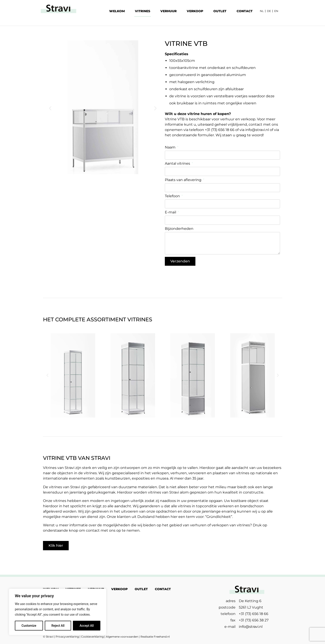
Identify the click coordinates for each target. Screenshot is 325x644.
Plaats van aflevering (184, 180)
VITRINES (143, 11)
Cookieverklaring (92, 637)
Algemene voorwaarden (122, 637)
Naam (171, 147)
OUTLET (220, 11)
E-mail (171, 212)
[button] (50, 108)
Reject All (58, 626)
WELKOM (117, 11)
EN (276, 11)
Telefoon (173, 196)
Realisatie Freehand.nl (155, 637)
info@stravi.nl (257, 130)
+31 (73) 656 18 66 (220, 130)
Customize (29, 626)
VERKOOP (195, 11)
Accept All (87, 626)
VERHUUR (168, 11)
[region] (58, 612)
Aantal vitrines (178, 164)
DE (269, 11)
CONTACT (245, 11)
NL (262, 11)
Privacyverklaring (67, 637)
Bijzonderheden (179, 229)
